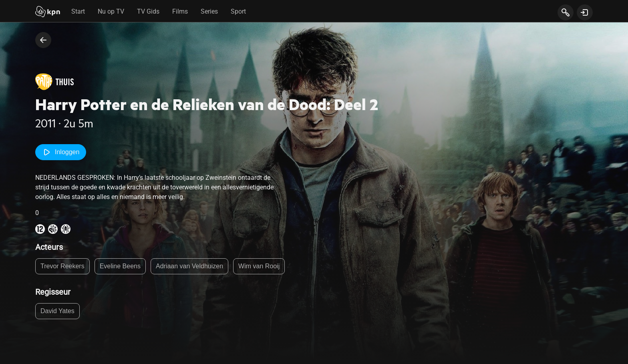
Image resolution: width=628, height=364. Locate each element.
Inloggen (61, 152)
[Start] (48, 12)
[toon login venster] (585, 12)
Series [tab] (209, 11)
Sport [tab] (238, 11)
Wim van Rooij (259, 266)
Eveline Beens (120, 266)
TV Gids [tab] (148, 11)
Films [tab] (180, 11)
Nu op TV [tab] (111, 11)
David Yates (57, 311)
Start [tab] (78, 11)
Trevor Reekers (62, 266)
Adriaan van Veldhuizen (189, 266)
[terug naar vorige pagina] (43, 40)
